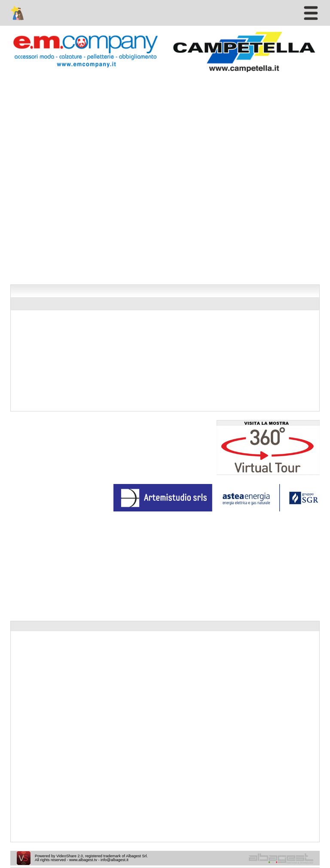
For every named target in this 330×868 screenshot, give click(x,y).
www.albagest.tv (83, 860)
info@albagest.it (115, 860)
